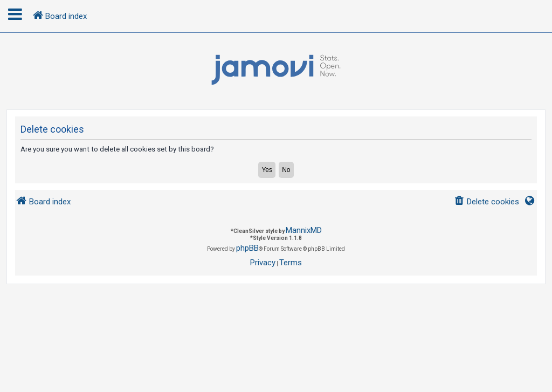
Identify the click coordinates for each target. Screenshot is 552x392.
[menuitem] (487, 202)
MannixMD (304, 230)
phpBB (247, 248)
